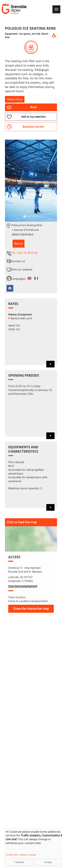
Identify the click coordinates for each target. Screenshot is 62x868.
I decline (19, 862)
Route (19, 243)
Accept (48, 862)
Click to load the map (22, 522)
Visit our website (22, 269)
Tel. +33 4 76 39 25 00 (25, 253)
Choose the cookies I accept (21, 855)
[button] (31, 107)
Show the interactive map (31, 609)
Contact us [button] (18, 261)
